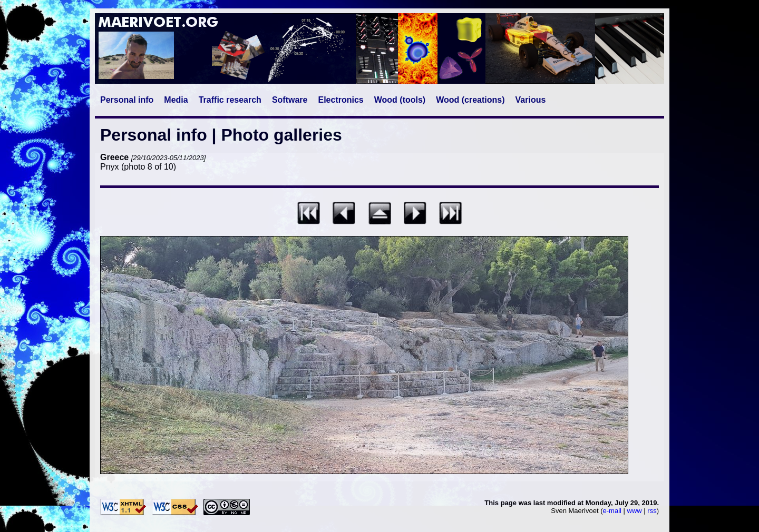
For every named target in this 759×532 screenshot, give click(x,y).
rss (652, 511)
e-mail (612, 511)
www (635, 511)
